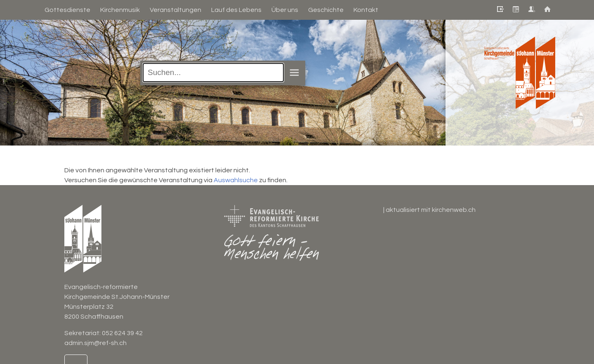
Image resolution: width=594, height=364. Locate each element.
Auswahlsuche (236, 180)
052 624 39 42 (122, 333)
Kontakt (366, 10)
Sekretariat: (83, 333)
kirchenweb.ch (454, 210)
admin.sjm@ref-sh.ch (95, 343)
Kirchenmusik (120, 10)
